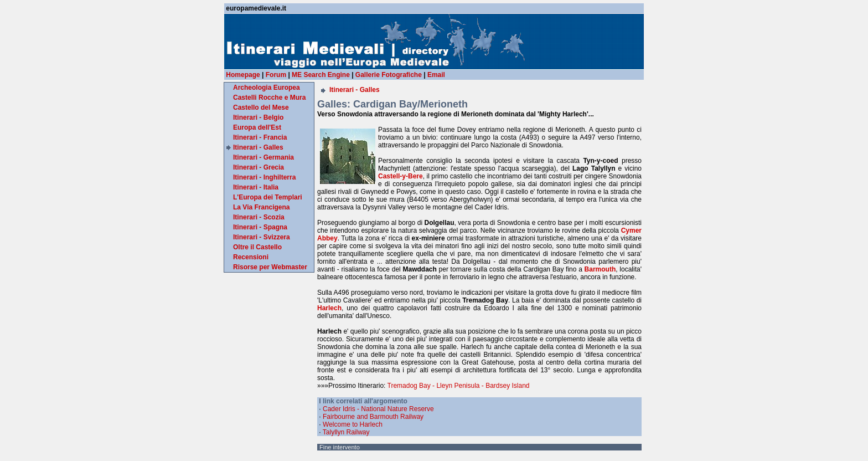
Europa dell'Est (257, 127)
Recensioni (251, 257)
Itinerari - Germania (263, 157)
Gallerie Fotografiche (389, 75)
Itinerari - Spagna (260, 227)
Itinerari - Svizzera (262, 237)
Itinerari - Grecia (259, 167)
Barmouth (600, 269)
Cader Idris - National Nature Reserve (378, 409)
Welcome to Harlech (353, 424)
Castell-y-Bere (401, 176)
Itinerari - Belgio (258, 117)
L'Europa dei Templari (268, 197)
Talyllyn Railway (346, 432)
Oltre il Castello (257, 247)
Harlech (329, 308)
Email (436, 75)
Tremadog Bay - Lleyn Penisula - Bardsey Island (459, 386)
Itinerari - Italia (256, 187)
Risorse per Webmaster (270, 267)
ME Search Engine (321, 75)
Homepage (243, 75)
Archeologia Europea (267, 88)
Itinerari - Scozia (259, 217)
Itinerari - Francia (260, 137)
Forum (276, 75)
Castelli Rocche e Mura (269, 98)
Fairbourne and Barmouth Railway (373, 417)
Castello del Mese (261, 107)
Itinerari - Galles (258, 147)
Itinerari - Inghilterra (264, 177)
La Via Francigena (262, 207)
